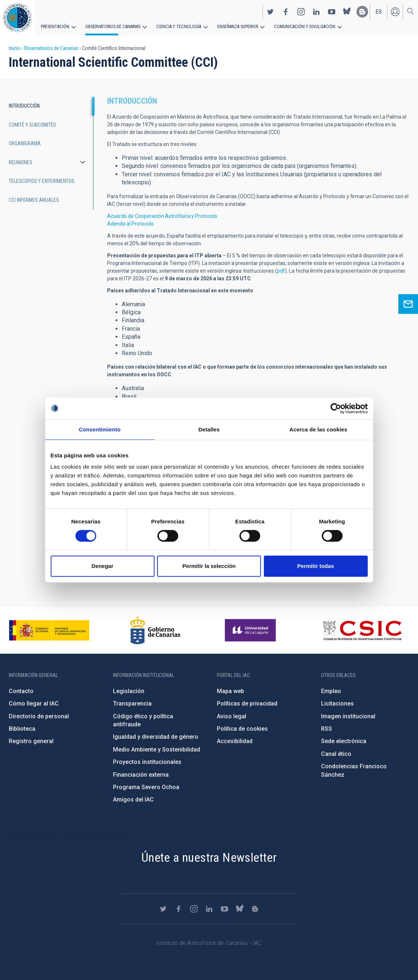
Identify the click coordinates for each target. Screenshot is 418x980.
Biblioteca (22, 729)
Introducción (24, 106)
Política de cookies (242, 729)
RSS (327, 729)
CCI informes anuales (34, 200)
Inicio (14, 48)
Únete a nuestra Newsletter (209, 857)
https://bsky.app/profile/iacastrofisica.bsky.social (347, 11)
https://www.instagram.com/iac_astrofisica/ (301, 11)
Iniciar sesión (395, 11)
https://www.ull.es (251, 630)
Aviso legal (232, 716)
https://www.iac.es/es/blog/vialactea (362, 11)
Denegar (102, 566)
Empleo (331, 691)
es (379, 11)
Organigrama (25, 143)
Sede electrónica (344, 741)
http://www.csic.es (362, 630)
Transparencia (132, 704)
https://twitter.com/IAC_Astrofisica (270, 11)
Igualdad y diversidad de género (156, 737)
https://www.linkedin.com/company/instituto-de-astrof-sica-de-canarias (316, 11)
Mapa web (231, 691)
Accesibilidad (235, 741)
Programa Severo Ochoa (146, 787)
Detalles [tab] (209, 429)
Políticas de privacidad (247, 704)
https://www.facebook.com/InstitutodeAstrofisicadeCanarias (286, 11)
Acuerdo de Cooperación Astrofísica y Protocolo (162, 216)
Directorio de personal (39, 716)
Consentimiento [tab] (100, 429)
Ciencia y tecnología (176, 26)
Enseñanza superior (234, 26)
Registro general (31, 741)
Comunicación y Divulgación (299, 26)
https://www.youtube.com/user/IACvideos (332, 11)
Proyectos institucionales (147, 762)
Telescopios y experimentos (42, 181)
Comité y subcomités (32, 125)
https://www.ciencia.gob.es (49, 630)
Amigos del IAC (133, 800)
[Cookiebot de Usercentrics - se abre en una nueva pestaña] (336, 408)
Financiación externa (141, 775)
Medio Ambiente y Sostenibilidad (157, 750)
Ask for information (408, 304)
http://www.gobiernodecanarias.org (155, 630)
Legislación (129, 691)
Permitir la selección (209, 566)
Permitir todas (316, 566)
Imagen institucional (348, 716)
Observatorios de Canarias (112, 26)
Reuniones (21, 162)
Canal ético (336, 754)
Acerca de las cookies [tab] (318, 429)
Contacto (21, 691)
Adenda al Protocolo (130, 224)
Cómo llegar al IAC (34, 704)
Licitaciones (337, 704)
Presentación (55, 26)
